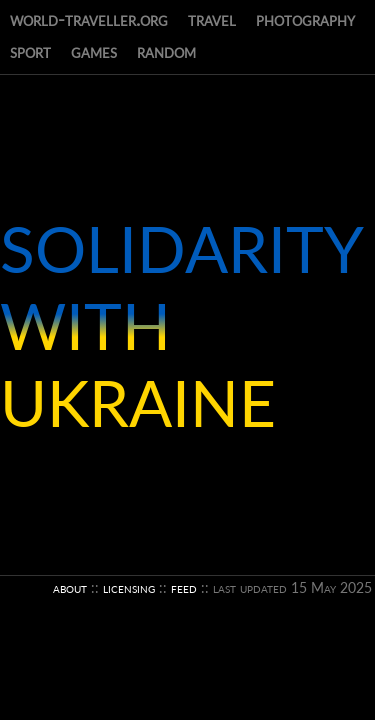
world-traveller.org (89, 19)
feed (184, 587)
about (70, 587)
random (166, 51)
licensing (129, 587)
